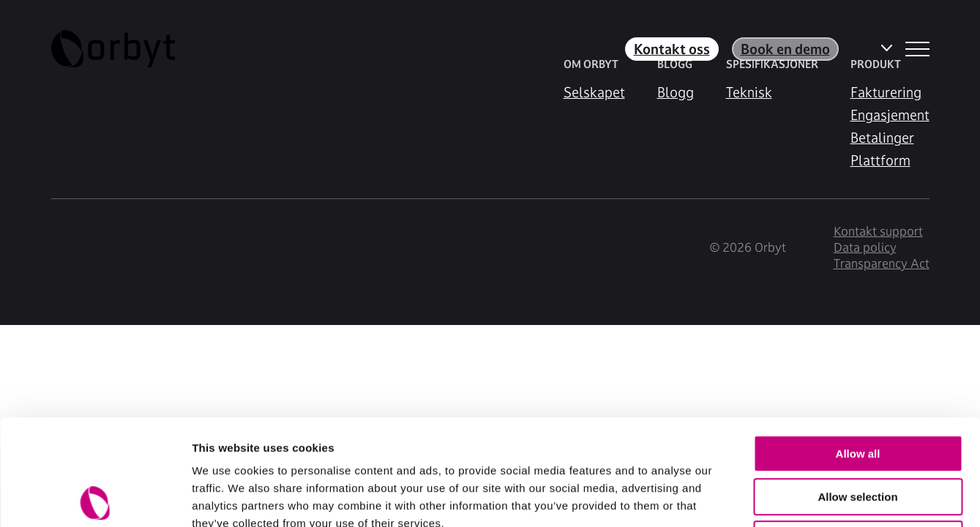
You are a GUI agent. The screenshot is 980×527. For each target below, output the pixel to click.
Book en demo (785, 49)
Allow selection (857, 391)
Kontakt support (878, 231)
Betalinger (882, 138)
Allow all (858, 348)
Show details (768, 498)
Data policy (865, 247)
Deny (858, 434)
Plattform (880, 160)
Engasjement (890, 115)
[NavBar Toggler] (917, 49)
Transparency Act (882, 263)
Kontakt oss (672, 49)
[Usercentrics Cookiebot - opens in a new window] (95, 498)
